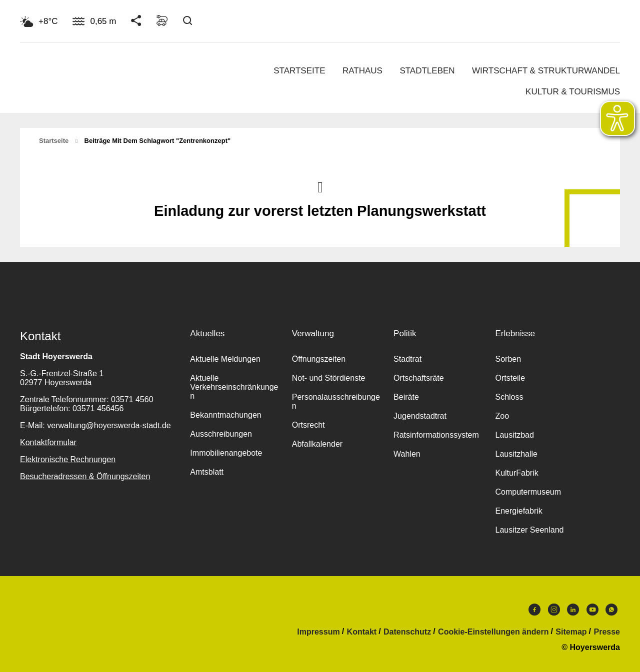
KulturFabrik (516, 473)
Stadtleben (427, 71)
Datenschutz (407, 632)
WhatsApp (611, 610)
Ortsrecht (308, 425)
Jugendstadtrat (420, 416)
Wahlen (407, 454)
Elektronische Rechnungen (68, 459)
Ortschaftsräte (418, 378)
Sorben (508, 359)
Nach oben (320, 186)
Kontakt (362, 632)
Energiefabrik (518, 511)
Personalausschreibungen (336, 401)
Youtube (592, 610)
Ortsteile (510, 378)
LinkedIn (573, 610)
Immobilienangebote (226, 453)
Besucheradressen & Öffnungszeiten (85, 476)
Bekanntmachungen (225, 415)
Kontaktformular (48, 442)
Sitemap (571, 632)
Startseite (299, 71)
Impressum (318, 632)
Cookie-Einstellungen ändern (493, 632)
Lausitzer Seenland (529, 530)
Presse (607, 632)
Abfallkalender (317, 444)
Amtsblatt (207, 472)
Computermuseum (528, 492)
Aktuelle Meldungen (225, 359)
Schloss (509, 397)
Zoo (502, 416)
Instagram (554, 610)
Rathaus (362, 71)
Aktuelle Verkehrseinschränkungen (234, 387)
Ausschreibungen (221, 434)
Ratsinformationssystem (436, 435)
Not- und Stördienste (329, 378)
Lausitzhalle (516, 454)
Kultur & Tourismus (573, 92)
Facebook (534, 610)
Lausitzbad (514, 435)
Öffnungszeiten (319, 359)
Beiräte (406, 397)
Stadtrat (407, 359)
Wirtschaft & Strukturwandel (546, 71)
